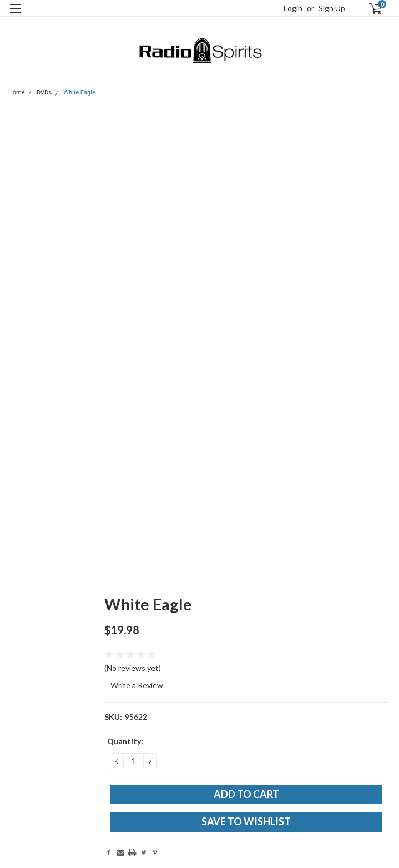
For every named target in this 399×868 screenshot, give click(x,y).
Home (17, 92)
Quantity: (125, 741)
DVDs (44, 92)
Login (293, 8)
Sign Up (332, 8)
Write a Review (137, 685)
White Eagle (79, 92)
